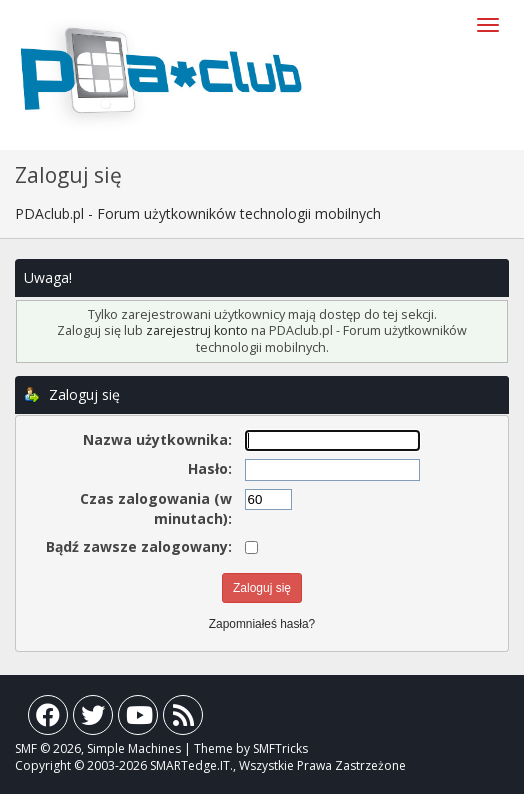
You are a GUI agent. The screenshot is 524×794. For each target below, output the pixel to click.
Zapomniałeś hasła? (262, 624)
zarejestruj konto (197, 330)
